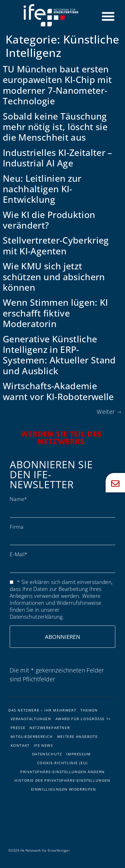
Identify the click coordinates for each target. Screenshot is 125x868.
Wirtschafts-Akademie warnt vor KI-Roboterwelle (58, 391)
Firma (17, 527)
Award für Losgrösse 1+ (83, 719)
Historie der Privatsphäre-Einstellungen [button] (62, 780)
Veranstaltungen (31, 719)
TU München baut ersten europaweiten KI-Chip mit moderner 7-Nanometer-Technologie (57, 85)
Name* (18, 499)
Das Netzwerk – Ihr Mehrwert (42, 710)
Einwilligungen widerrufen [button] (64, 789)
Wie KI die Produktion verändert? (49, 220)
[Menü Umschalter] (108, 16)
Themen (89, 710)
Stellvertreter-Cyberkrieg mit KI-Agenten (56, 245)
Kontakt (20, 745)
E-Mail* (18, 554)
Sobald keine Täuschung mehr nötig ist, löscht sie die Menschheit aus (55, 127)
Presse (18, 728)
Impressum (78, 754)
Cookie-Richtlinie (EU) (62, 763)
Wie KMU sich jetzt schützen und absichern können (54, 277)
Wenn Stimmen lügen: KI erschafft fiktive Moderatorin (55, 313)
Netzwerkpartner (50, 728)
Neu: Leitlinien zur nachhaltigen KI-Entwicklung (42, 189)
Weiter (109, 412)
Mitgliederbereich (32, 737)
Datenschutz (47, 754)
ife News (44, 745)
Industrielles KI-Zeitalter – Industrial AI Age (58, 158)
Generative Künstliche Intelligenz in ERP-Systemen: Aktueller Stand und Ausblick (59, 355)
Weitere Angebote (77, 737)
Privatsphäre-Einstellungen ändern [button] (62, 772)
